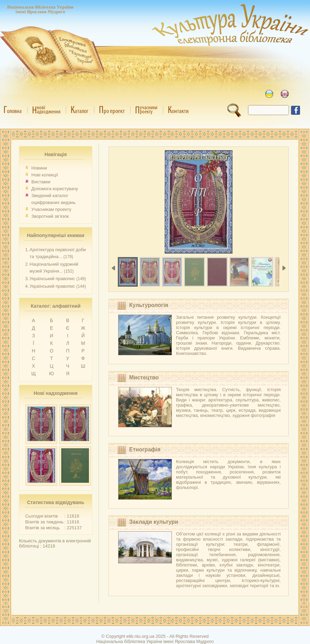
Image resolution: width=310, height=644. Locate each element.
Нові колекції (45, 175)
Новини (39, 168)
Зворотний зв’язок (50, 216)
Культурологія (149, 305)
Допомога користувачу (55, 189)
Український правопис (52, 279)
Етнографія (145, 449)
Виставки (41, 182)
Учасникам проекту (51, 209)
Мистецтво (144, 377)
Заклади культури (154, 522)
